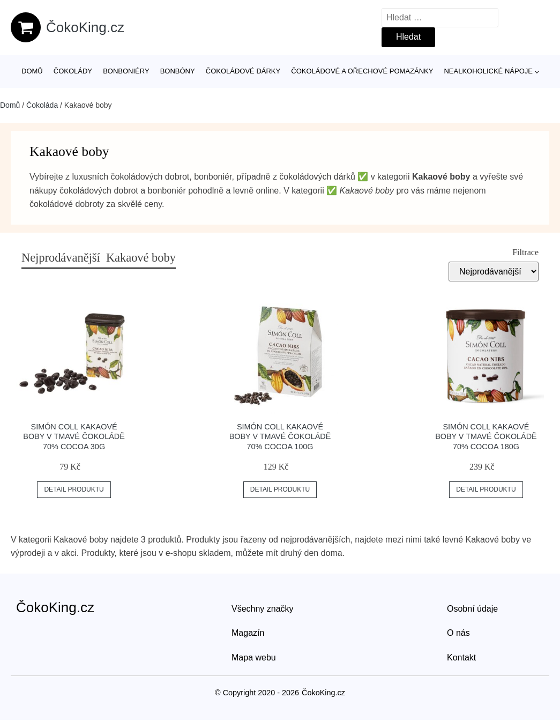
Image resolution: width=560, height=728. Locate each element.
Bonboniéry (126, 71)
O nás (458, 633)
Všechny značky (263, 609)
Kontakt (461, 658)
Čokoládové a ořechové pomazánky (362, 71)
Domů (32, 71)
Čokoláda (42, 105)
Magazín (248, 633)
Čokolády (73, 71)
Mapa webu (254, 658)
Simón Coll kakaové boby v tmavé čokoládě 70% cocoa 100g (280, 437)
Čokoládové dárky (243, 71)
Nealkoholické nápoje (488, 71)
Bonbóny (178, 71)
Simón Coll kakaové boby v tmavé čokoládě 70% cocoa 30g (74, 437)
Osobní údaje (472, 609)
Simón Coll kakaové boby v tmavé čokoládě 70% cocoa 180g (486, 437)
